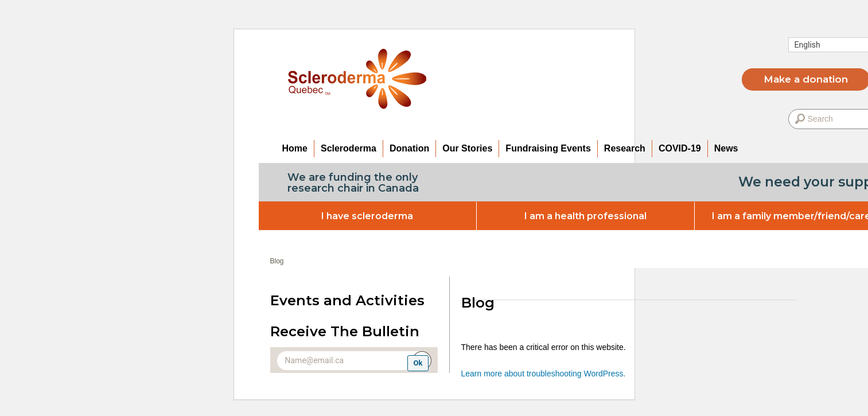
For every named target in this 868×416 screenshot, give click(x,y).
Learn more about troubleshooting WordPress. (544, 374)
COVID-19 (680, 148)
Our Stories (467, 148)
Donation (409, 148)
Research (625, 148)
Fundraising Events (548, 148)
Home (295, 148)
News (726, 148)
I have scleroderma (367, 216)
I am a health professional (585, 216)
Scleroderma (349, 148)
